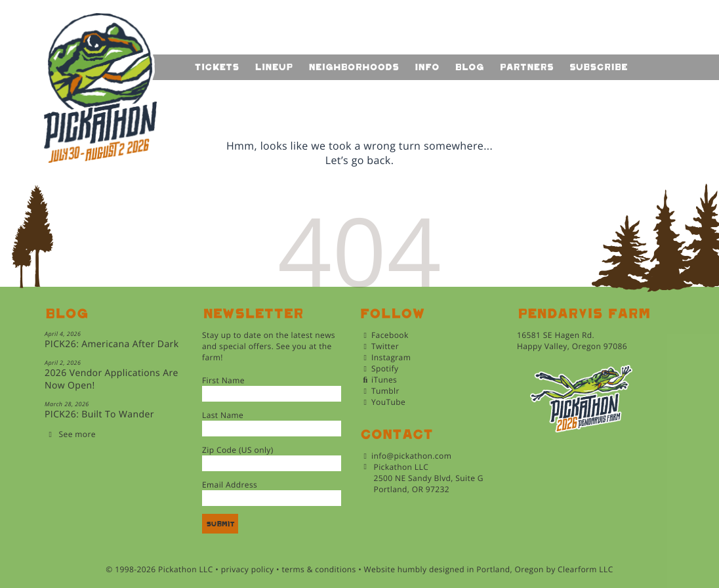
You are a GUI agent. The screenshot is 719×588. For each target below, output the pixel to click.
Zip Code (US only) (238, 450)
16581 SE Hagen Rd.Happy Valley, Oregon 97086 (572, 341)
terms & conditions (318, 569)
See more (77, 434)
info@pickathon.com (411, 456)
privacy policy (248, 569)
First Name (223, 380)
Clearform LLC (585, 569)
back (379, 160)
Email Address (230, 485)
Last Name (223, 415)
